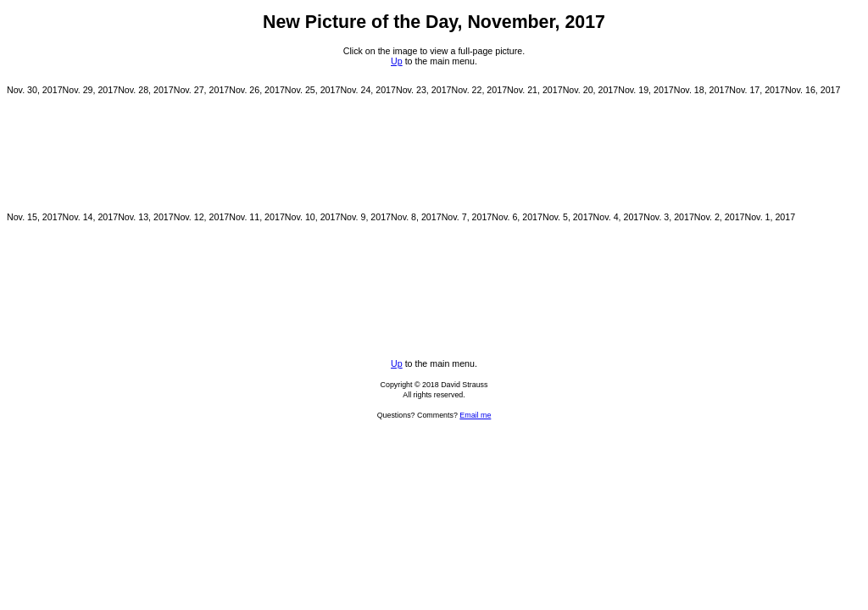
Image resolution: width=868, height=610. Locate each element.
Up (397, 61)
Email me (475, 415)
